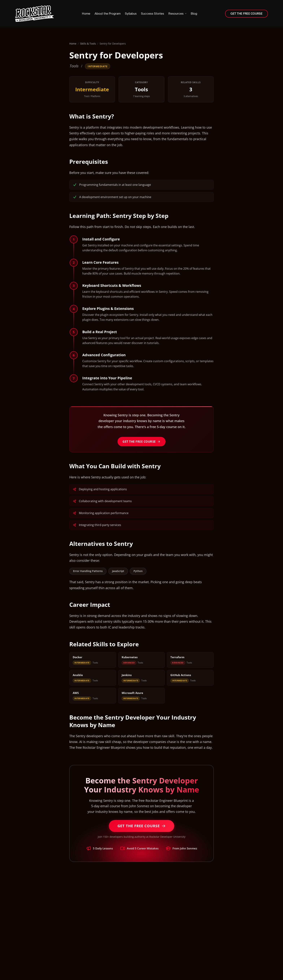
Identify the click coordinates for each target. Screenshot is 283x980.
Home (73, 44)
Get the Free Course (141, 442)
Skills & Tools (88, 44)
